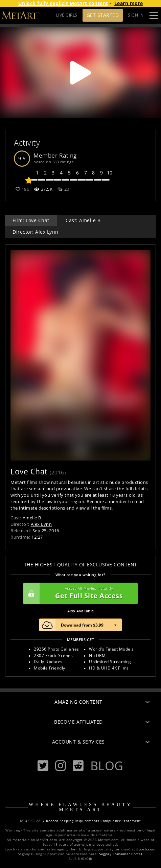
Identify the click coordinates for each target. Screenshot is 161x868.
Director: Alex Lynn (36, 232)
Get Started (103, 15)
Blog (107, 766)
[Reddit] (78, 766)
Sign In (136, 15)
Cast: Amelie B (83, 220)
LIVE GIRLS (67, 15)
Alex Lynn (41, 524)
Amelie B (32, 518)
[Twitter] (43, 766)
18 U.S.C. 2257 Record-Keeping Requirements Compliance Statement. (81, 821)
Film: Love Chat (31, 220)
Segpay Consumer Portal (121, 854)
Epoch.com (146, 849)
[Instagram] (61, 766)
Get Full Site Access (79, 593)
